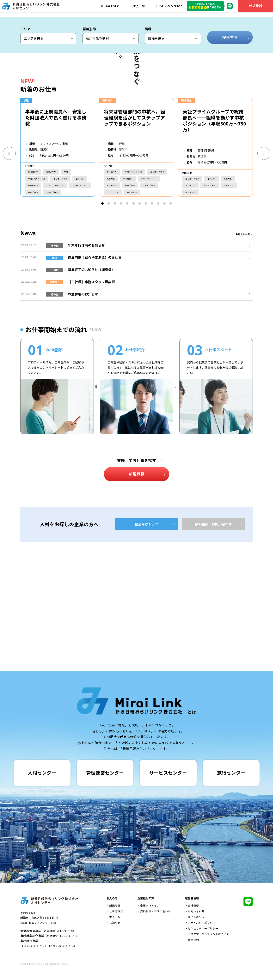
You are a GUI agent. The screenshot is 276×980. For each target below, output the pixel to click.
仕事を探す (116, 911)
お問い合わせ (196, 911)
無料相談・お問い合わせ (219, 621)
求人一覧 (115, 917)
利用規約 (193, 940)
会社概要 (193, 906)
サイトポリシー (197, 917)
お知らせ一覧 (244, 331)
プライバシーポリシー (202, 923)
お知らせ (115, 923)
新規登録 (260, 6)
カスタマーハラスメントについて (208, 934)
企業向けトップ (155, 621)
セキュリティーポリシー (203, 929)
